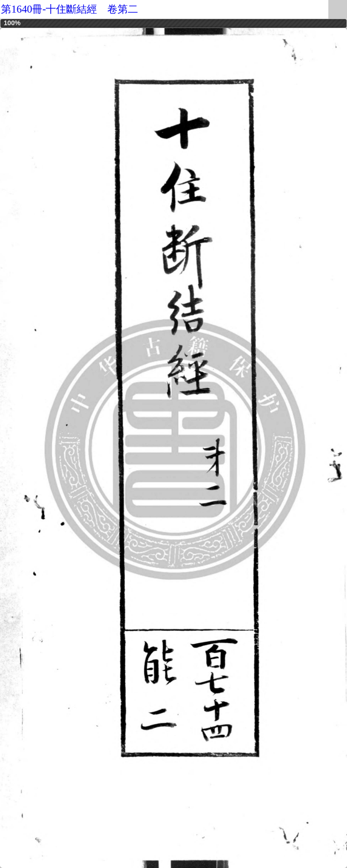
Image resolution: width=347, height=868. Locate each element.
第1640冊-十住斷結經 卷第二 (69, 9)
